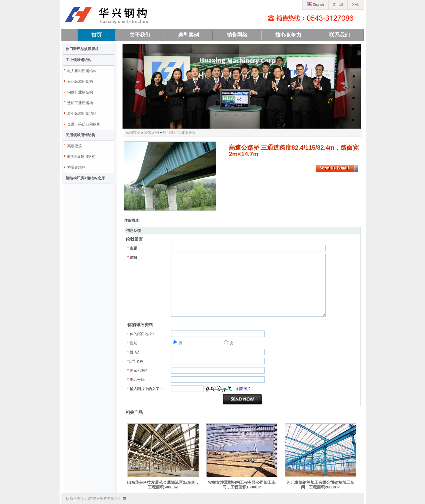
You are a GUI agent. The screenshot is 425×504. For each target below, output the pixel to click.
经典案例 (152, 133)
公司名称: (136, 361)
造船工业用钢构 (80, 103)
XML (356, 5)
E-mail (338, 5)
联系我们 (339, 35)
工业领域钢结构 (79, 60)
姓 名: (133, 352)
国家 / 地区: (138, 371)
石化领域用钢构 (80, 82)
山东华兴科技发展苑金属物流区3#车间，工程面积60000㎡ (163, 485)
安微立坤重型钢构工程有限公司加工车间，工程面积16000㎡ (242, 485)
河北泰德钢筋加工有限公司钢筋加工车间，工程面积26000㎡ (320, 485)
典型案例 (189, 35)
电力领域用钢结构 (82, 71)
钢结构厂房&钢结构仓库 (85, 178)
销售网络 (237, 35)
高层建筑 (75, 146)
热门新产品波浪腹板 (82, 49)
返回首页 (133, 133)
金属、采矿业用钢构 (84, 124)
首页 (97, 35)
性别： (134, 343)
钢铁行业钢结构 (80, 92)
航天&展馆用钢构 (81, 157)
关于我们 (140, 35)
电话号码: (136, 380)
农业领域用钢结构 (82, 114)
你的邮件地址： (141, 334)
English (315, 5)
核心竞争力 (288, 35)
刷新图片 (244, 389)
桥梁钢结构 (76, 167)
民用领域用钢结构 (80, 135)
